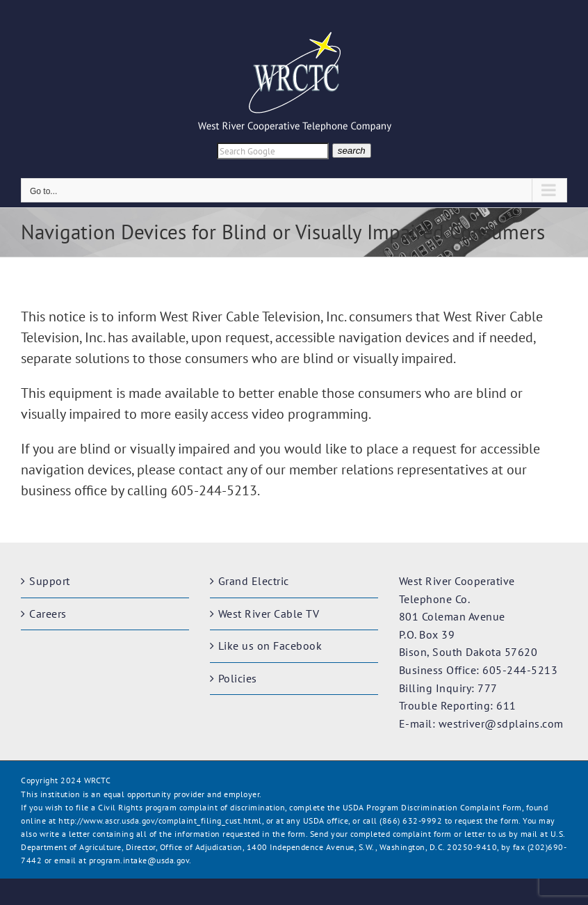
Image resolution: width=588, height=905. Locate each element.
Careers (48, 614)
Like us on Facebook (270, 646)
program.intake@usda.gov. (140, 860)
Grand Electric (254, 581)
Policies (238, 678)
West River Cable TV (269, 614)
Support (50, 581)
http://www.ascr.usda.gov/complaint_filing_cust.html (160, 820)
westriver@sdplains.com (501, 723)
